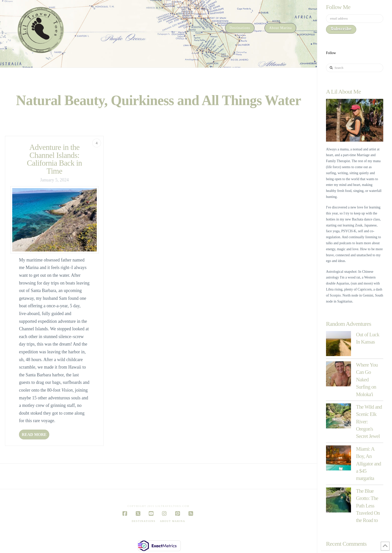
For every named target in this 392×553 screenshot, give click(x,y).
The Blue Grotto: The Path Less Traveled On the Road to (368, 506)
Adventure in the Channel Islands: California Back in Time (54, 159)
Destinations (144, 521)
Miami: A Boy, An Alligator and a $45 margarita (368, 464)
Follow (331, 53)
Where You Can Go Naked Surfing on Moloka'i (367, 380)
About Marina (173, 521)
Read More (34, 435)
